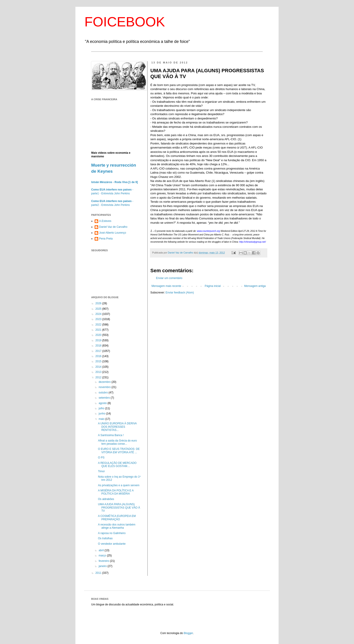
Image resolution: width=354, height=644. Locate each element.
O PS (101, 458)
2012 (99, 377)
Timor (101, 471)
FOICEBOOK (125, 22)
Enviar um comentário (169, 278)
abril (102, 550)
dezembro (105, 382)
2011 (99, 573)
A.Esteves (105, 221)
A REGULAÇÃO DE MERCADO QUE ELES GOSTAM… (117, 465)
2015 (99, 361)
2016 (99, 356)
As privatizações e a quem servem (119, 485)
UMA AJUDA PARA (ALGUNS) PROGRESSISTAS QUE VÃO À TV (119, 508)
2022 (99, 325)
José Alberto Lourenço (113, 233)
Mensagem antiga (255, 286)
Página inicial (213, 286)
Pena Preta (106, 239)
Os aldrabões (106, 499)
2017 (99, 351)
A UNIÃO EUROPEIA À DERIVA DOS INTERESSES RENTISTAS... (117, 427)
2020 (99, 335)
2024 (99, 314)
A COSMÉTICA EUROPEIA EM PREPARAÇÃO (117, 518)
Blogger (188, 633)
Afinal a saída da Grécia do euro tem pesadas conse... (117, 442)
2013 (99, 372)
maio (102, 419)
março (103, 556)
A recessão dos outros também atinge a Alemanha (117, 526)
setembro (105, 398)
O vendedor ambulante (112, 544)
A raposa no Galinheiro (112, 533)
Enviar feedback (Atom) (180, 293)
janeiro (103, 566)
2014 (99, 367)
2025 (99, 309)
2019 (99, 340)
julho (102, 408)
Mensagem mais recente (166, 286)
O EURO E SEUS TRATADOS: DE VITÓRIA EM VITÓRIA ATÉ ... (119, 451)
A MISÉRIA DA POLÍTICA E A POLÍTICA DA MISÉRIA (116, 492)
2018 (99, 346)
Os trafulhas (105, 538)
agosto (103, 403)
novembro (105, 387)
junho (102, 414)
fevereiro (104, 561)
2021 (99, 330)
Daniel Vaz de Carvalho (113, 227)
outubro (104, 393)
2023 (99, 319)
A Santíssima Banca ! (111, 435)
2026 (99, 303)
